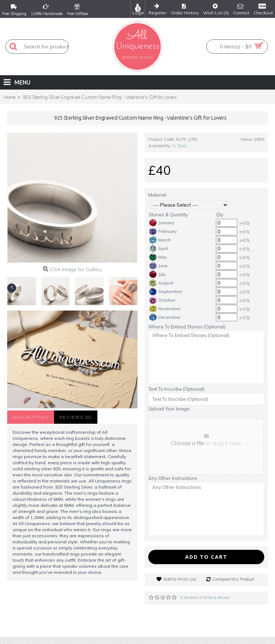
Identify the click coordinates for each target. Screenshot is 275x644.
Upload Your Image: (169, 409)
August (161, 283)
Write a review (216, 597)
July (157, 274)
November (165, 309)
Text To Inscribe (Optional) (176, 389)
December (165, 317)
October (162, 300)
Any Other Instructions (173, 478)
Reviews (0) (76, 417)
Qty (220, 215)
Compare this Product (233, 579)
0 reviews (190, 597)
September (166, 292)
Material (157, 195)
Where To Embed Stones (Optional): (187, 327)
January (162, 223)
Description (31, 417)
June (158, 266)
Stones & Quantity (168, 215)
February (163, 231)
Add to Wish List (180, 579)
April (159, 249)
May (158, 257)
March (160, 240)
